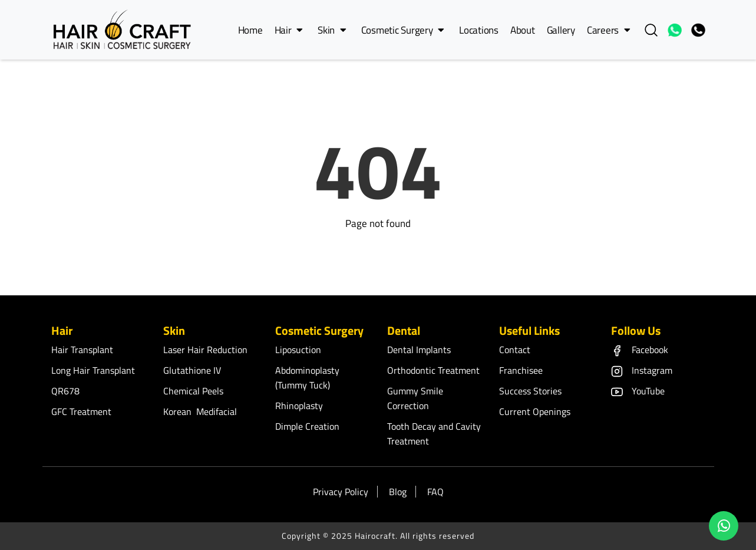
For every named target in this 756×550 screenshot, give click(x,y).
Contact (515, 350)
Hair (289, 30)
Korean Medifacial (200, 411)
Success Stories (530, 391)
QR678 (65, 391)
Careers (609, 30)
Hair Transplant (82, 350)
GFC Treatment (81, 411)
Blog (398, 492)
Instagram (642, 370)
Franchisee (521, 370)
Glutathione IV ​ (193, 370)
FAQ (435, 492)
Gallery (561, 30)
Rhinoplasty (299, 406)
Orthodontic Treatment (433, 370)
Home (250, 30)
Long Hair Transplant (93, 370)
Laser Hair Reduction (205, 350)
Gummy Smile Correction (415, 398)
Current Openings (535, 411)
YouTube (638, 391)
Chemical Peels (193, 391)
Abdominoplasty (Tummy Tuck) (307, 378)
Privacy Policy (341, 492)
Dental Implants (419, 350)
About (523, 30)
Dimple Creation (307, 426)
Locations (479, 30)
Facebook (640, 350)
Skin (332, 30)
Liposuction (298, 350)
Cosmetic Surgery (403, 30)
